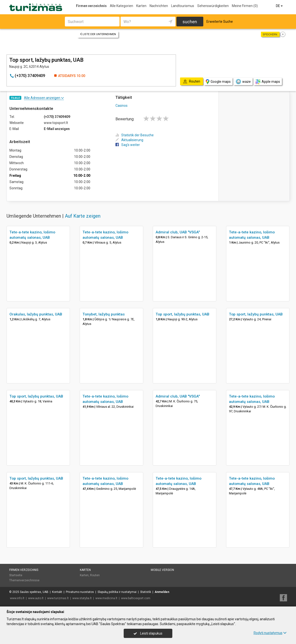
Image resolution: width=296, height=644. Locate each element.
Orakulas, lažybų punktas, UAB (36, 314)
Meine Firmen (245, 6)
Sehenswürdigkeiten (213, 6)
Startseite (16, 575)
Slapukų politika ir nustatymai (117, 592)
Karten (141, 6)
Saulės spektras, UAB (34, 592)
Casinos (121, 106)
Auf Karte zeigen (83, 216)
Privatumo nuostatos (80, 592)
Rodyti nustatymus (270, 633)
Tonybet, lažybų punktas (104, 314)
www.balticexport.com (136, 598)
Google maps (218, 82)
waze (243, 82)
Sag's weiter (128, 145)
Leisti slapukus (148, 633)
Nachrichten (159, 6)
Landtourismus (183, 6)
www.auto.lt (36, 598)
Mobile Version (162, 570)
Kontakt (57, 592)
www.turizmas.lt (58, 598)
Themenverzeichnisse (24, 580)
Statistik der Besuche (135, 135)
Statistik (146, 592)
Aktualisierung (129, 140)
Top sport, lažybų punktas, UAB (182, 314)
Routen (95, 575)
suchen (190, 22)
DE (280, 6)
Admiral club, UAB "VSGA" (178, 232)
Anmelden (162, 592)
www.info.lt (17, 598)
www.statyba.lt (82, 598)
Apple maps (268, 82)
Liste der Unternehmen (98, 34)
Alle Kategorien (121, 6)
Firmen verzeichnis (91, 6)
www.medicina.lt (106, 598)
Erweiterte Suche (220, 22)
